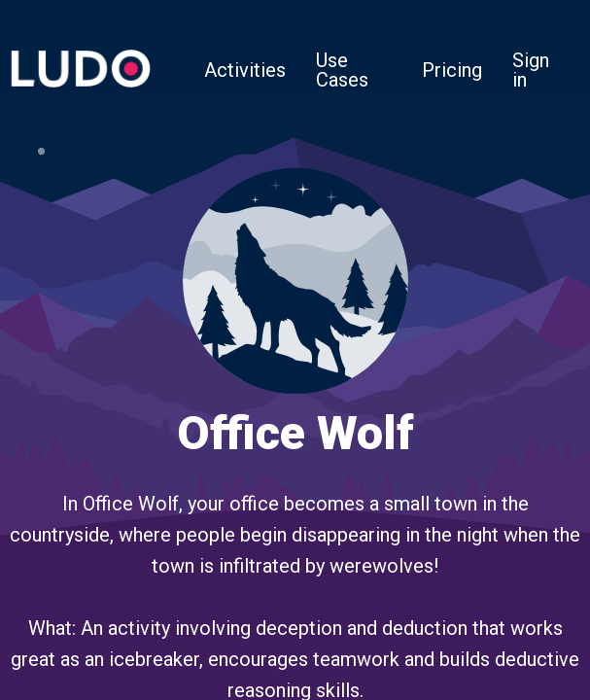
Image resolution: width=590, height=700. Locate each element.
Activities (245, 70)
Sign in (531, 70)
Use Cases (342, 70)
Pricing (452, 70)
